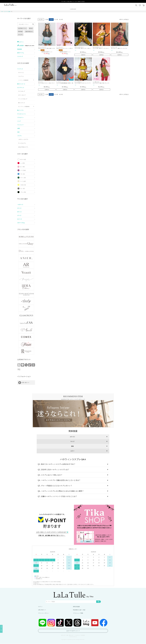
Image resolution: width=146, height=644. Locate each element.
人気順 (46, 19)
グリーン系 (23, 178)
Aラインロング (22, 95)
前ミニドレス (22, 103)
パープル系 (23, 170)
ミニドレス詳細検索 (23, 80)
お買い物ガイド (42, 610)
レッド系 (22, 163)
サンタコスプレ (22, 143)
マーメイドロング (23, 99)
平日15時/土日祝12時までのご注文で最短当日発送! (73, 1)
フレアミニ (21, 76)
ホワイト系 (23, 159)
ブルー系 (22, 174)
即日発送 (20, 31)
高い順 (61, 19)
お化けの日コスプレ (23, 147)
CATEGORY (73, 9)
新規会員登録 (76, 607)
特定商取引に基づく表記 (79, 610)
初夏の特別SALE (29, 31)
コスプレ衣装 (7, 11)
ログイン (40, 607)
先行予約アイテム (22, 28)
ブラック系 (23, 192)
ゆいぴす (20, 35)
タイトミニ (21, 72)
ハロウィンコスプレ (23, 139)
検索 (99, 602)
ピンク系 (22, 167)
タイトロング (22, 91)
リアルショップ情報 (78, 613)
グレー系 (22, 188)
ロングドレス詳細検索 (24, 106)
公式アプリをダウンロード (73, 631)
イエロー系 (23, 185)
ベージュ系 (23, 181)
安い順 (56, 19)
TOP (2, 11)
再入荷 (31, 28)
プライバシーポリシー (44, 613)
